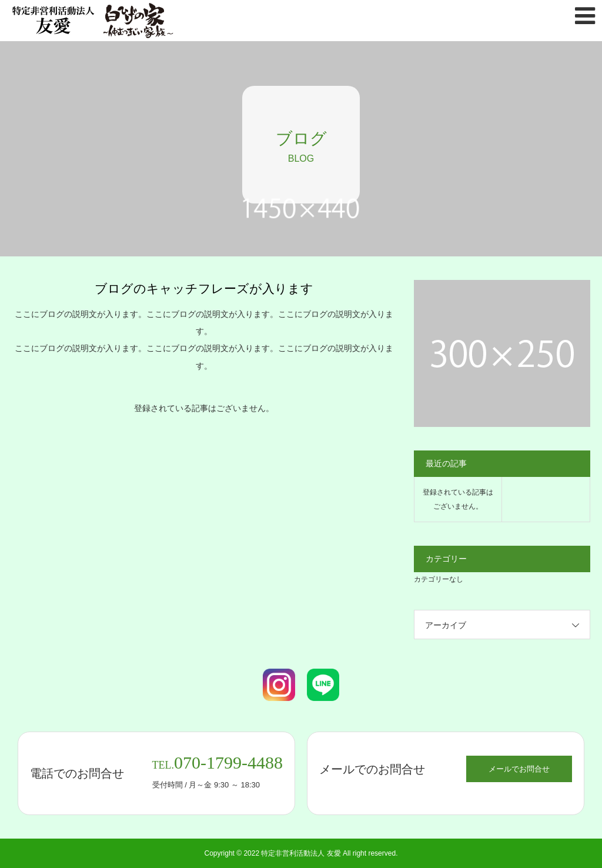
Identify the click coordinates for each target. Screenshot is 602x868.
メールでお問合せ (519, 769)
